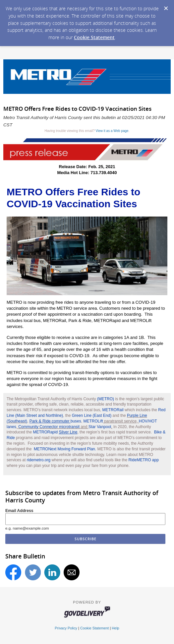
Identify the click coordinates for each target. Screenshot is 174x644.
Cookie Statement (94, 37)
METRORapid (55, 432)
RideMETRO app (144, 460)
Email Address (19, 511)
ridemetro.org (39, 460)
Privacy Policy (66, 628)
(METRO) (106, 399)
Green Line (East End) (92, 416)
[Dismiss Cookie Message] (166, 6)
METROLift (93, 421)
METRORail (113, 410)
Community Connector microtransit (49, 427)
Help (115, 628)
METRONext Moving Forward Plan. (65, 449)
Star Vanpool (100, 427)
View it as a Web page (112, 131)
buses (55, 421)
